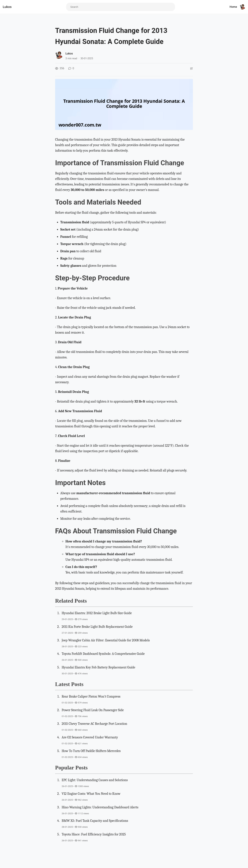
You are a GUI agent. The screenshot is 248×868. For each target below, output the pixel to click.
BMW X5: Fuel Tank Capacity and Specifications (95, 821)
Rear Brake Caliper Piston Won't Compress (91, 696)
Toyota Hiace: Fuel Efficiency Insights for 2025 (94, 834)
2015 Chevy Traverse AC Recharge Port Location (94, 724)
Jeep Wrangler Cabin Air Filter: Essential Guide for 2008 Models (106, 640)
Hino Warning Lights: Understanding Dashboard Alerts (100, 807)
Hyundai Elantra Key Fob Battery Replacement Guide (98, 667)
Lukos (7, 7)
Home (233, 7)
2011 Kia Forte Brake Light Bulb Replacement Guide (97, 627)
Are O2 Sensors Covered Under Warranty (90, 737)
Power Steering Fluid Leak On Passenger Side (93, 710)
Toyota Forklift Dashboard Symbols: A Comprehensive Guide (103, 654)
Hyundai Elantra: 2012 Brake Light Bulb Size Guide (97, 613)
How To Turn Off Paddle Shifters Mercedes (91, 751)
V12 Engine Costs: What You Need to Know (91, 794)
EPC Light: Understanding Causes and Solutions (95, 780)
